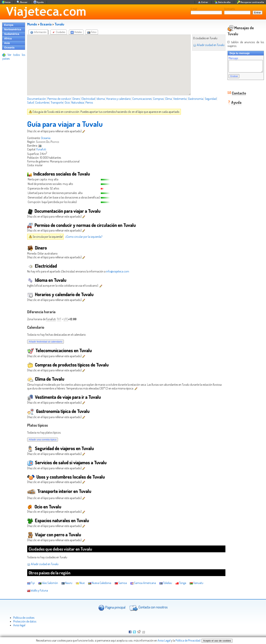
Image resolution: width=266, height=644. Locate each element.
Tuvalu (59, 24)
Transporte (57, 102)
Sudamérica (12, 34)
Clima (168, 99)
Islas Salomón (48, 583)
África (8, 38)
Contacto (235, 90)
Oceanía (9, 48)
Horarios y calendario (119, 99)
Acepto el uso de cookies (217, 641)
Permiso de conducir (59, 99)
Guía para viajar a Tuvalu (65, 124)
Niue (80, 583)
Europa (9, 25)
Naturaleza (78, 102)
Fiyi (31, 583)
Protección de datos (25, 621)
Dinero (76, 99)
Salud (30, 102)
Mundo (32, 24)
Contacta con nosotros (148, 608)
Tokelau (166, 583)
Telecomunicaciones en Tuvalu (59, 350)
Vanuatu (197, 583)
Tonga (181, 583)
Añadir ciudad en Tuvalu (205, 45)
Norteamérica (13, 29)
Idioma (101, 99)
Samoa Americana (143, 583)
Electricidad (88, 99)
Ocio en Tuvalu (44, 507)
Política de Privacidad (188, 640)
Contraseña (229, 9)
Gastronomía (196, 99)
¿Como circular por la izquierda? (84, 237)
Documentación (37, 99)
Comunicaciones (142, 99)
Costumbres (42, 102)
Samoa (121, 583)
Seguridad (211, 99)
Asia (7, 43)
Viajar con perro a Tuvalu (54, 534)
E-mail (194, 9)
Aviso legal (19, 625)
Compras (158, 99)
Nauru (67, 583)
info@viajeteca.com (118, 271)
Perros (89, 102)
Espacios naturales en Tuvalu (58, 520)
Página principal (112, 608)
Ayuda (233, 100)
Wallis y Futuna (38, 590)
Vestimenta (180, 99)
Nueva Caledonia (100, 583)
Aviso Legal (164, 640)
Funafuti (41, 149)
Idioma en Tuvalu (47, 280)
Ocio (67, 102)
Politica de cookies (24, 618)
